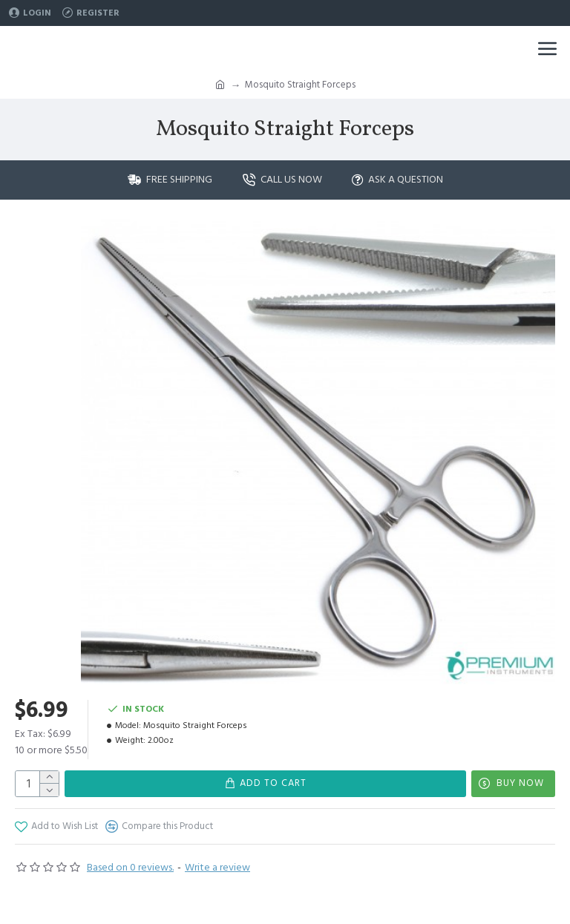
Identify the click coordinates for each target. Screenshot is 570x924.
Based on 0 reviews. (130, 868)
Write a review (217, 868)
